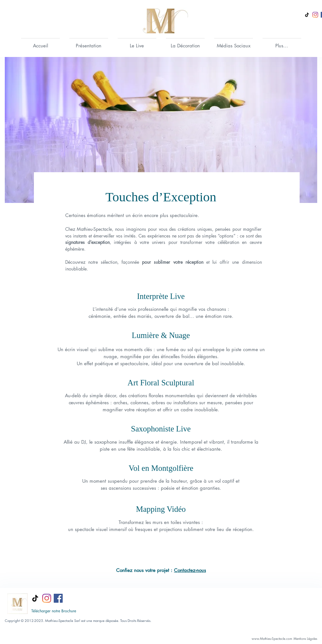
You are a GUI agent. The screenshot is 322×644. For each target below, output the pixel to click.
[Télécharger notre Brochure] (54, 611)
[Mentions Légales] (306, 639)
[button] (89, 43)
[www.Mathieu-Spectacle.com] (272, 639)
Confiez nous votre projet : (145, 570)
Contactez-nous (190, 570)
